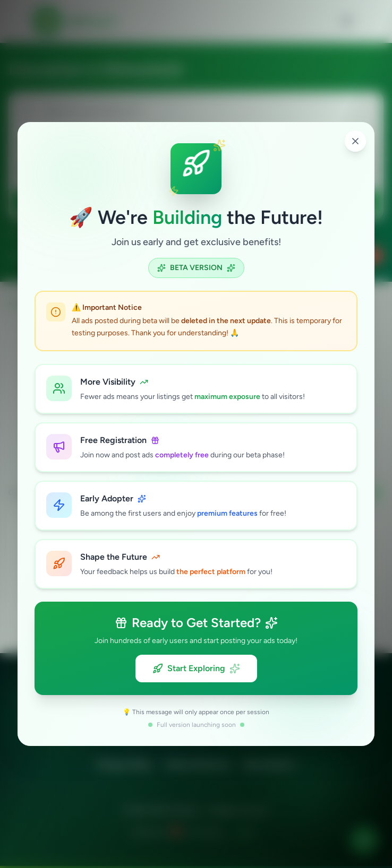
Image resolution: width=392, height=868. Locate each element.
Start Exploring (196, 669)
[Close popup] (355, 141)
